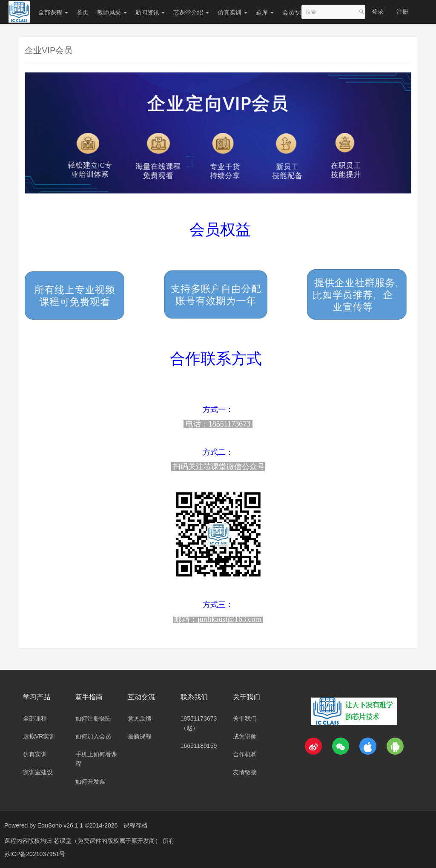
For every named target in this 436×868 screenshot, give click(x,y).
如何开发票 (90, 781)
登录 (378, 12)
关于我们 (245, 718)
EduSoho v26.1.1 (60, 825)
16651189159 (199, 746)
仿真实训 (232, 12)
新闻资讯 (150, 12)
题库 (265, 12)
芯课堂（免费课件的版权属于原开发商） (108, 840)
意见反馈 (140, 718)
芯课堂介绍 (191, 12)
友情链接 (245, 772)
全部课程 (53, 12)
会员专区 (294, 12)
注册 (402, 12)
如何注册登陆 (93, 718)
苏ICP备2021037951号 (35, 853)
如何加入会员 (93, 736)
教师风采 (112, 12)
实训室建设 (38, 772)
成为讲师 (245, 736)
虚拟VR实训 (39, 736)
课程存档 (135, 825)
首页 (83, 12)
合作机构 (245, 754)
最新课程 (140, 736)
